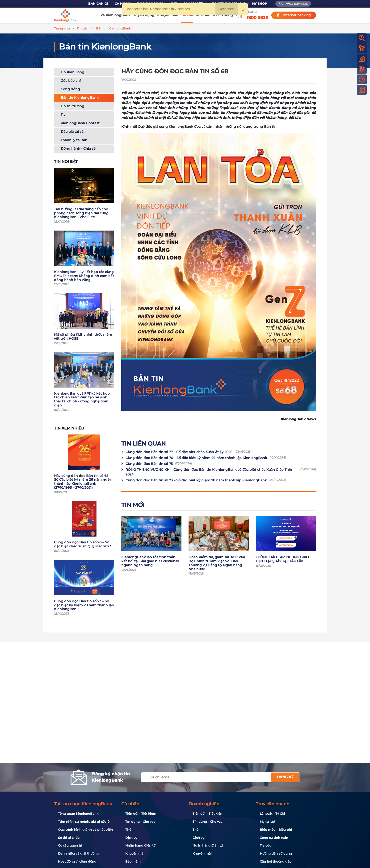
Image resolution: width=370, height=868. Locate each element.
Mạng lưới (268, 822)
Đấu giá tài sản (73, 131)
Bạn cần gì (98, 4)
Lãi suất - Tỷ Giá (272, 814)
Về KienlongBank (116, 15)
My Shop (259, 4)
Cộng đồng (70, 88)
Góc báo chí (71, 80)
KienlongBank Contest (80, 122)
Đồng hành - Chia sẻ (78, 148)
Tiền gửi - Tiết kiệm (141, 814)
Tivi (63, 114)
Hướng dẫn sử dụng (276, 853)
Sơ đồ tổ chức (69, 838)
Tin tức (187, 15)
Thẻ (128, 830)
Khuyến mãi (168, 15)
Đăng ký (285, 777)
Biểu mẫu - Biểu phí (276, 830)
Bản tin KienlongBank (80, 97)
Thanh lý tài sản (74, 139)
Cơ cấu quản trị (70, 845)
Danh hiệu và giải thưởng (78, 853)
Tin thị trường (72, 105)
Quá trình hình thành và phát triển (85, 830)
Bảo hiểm (133, 861)
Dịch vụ (131, 838)
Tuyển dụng (144, 15)
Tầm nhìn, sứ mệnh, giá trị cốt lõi (84, 822)
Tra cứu (266, 845)
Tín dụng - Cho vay (140, 822)
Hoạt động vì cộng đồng (77, 861)
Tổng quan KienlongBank (78, 814)
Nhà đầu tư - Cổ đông (214, 15)
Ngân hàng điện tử (140, 845)
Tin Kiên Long (72, 71)
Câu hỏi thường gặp (276, 861)
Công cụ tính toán (274, 838)
